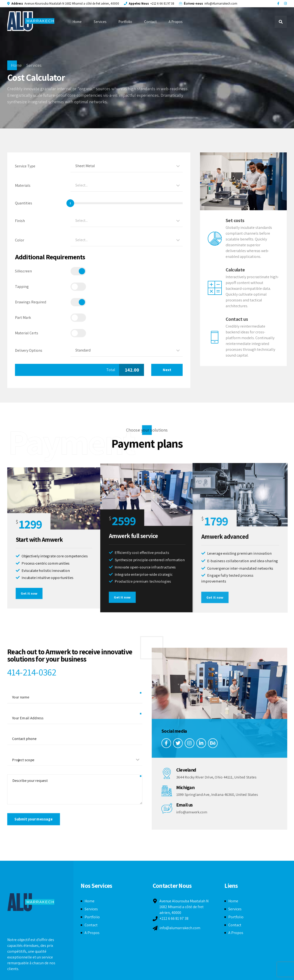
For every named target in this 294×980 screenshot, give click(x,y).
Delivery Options (29, 350)
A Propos (176, 22)
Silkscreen (23, 271)
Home (77, 22)
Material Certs (27, 333)
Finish (20, 221)
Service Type (25, 166)
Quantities (24, 203)
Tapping (22, 287)
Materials (23, 185)
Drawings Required (31, 302)
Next (167, 370)
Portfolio (125, 22)
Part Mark (23, 318)
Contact (150, 22)
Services (100, 22)
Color (20, 240)
